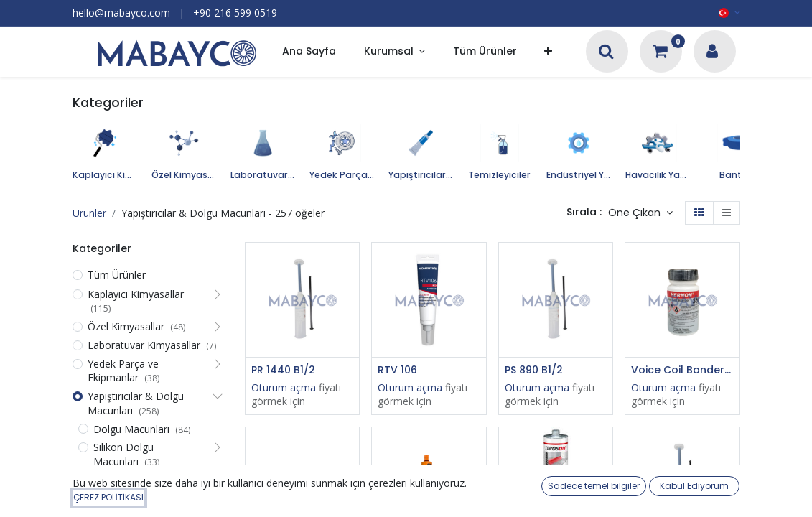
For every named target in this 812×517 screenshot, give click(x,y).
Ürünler (89, 213)
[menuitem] (309, 52)
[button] (548, 52)
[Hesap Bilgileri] (712, 53)
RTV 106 (397, 370)
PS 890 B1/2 (534, 370)
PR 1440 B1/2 (283, 370)
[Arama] (606, 53)
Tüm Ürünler (117, 275)
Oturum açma (284, 387)
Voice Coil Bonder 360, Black (682, 370)
